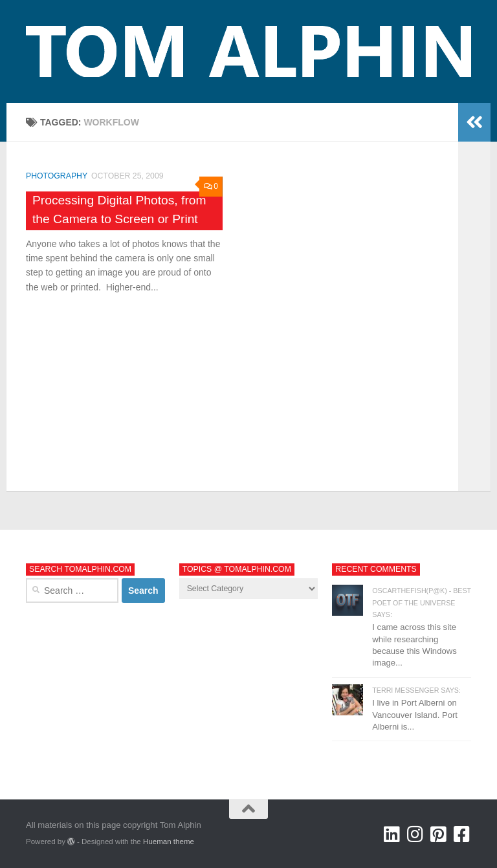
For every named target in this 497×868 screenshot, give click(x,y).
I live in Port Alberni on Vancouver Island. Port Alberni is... (415, 715)
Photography (57, 176)
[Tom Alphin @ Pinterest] (439, 834)
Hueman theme (169, 841)
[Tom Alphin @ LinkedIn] (392, 834)
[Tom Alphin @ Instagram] (415, 834)
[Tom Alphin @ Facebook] (462, 834)
